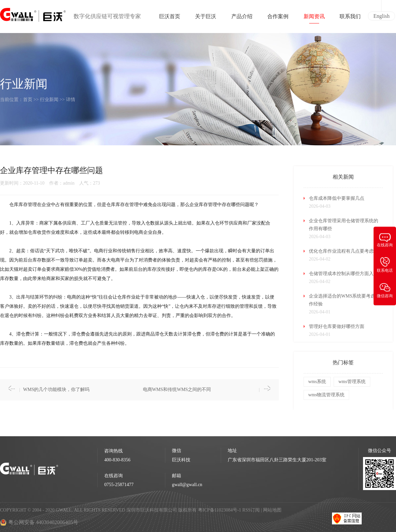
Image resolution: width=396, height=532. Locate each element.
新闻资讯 (314, 18)
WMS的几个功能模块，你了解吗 (56, 390)
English (382, 16)
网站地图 (272, 510)
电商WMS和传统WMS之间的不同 (177, 390)
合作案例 (278, 18)
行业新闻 (49, 100)
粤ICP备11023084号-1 (220, 510)
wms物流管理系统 (326, 395)
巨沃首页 (170, 18)
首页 (28, 100)
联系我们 (350, 18)
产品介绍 (242, 18)
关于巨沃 (206, 18)
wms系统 (317, 382)
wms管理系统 (352, 382)
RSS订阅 (251, 510)
